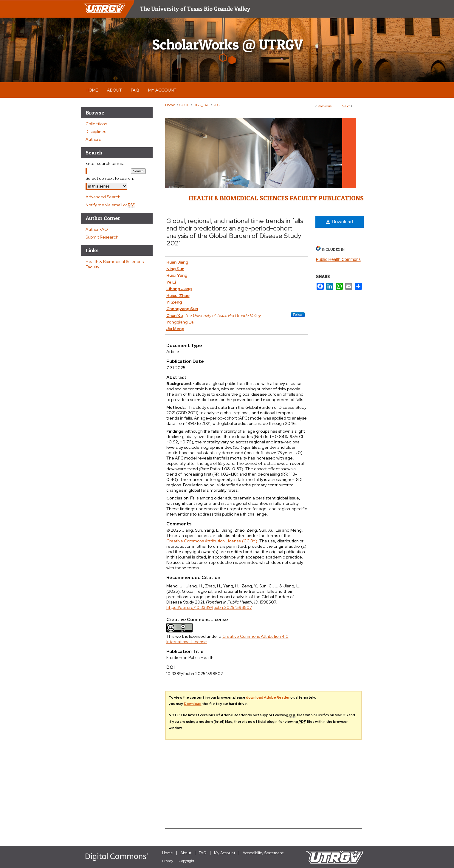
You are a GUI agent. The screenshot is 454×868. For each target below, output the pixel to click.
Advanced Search (103, 197)
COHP (184, 105)
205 (217, 105)
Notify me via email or (110, 205)
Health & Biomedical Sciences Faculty (115, 264)
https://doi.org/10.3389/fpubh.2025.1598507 (209, 607)
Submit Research (102, 237)
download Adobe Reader (268, 697)
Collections (96, 124)
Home (170, 105)
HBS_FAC (201, 105)
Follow (298, 315)
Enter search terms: (105, 163)
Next (346, 106)
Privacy (168, 861)
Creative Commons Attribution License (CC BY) (212, 541)
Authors (93, 139)
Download (339, 222)
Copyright (187, 861)
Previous (325, 106)
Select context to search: (110, 178)
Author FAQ (97, 229)
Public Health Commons (338, 259)
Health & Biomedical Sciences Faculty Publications (276, 198)
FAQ (203, 853)
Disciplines (96, 131)
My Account (225, 853)
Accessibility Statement (263, 853)
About (186, 853)
